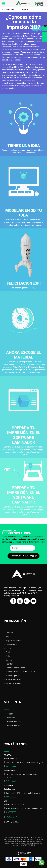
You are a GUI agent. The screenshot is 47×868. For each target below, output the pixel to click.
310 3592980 (11, 812)
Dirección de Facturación (16, 722)
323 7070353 (11, 797)
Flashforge (10, 664)
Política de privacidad (14, 676)
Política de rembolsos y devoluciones (21, 672)
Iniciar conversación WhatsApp (24, 556)
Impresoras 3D (12, 644)
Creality (9, 652)
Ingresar (9, 714)
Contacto (9, 633)
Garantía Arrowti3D (13, 683)
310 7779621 (11, 781)
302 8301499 (11, 766)
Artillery (9, 656)
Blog (8, 637)
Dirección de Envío (13, 726)
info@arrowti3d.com (14, 817)
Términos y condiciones (15, 668)
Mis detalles (10, 718)
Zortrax (9, 648)
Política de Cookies (13, 679)
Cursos (9, 660)
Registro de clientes (13, 641)
